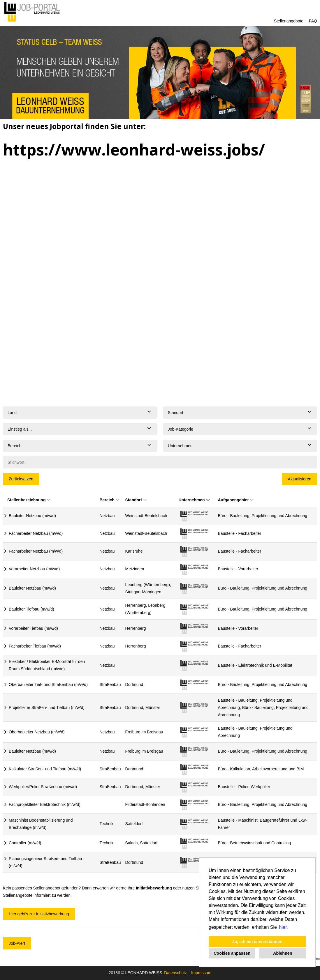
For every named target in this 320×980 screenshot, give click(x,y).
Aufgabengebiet (235, 500)
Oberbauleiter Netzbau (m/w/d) (37, 732)
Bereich (109, 500)
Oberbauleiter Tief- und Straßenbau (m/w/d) (48, 684)
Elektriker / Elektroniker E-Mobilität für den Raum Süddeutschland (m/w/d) (47, 665)
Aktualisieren (300, 479)
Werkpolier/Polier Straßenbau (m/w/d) (43, 787)
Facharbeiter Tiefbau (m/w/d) (35, 646)
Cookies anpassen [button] (232, 953)
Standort (136, 500)
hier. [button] (284, 927)
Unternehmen (194, 500)
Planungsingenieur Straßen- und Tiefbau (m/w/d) (45, 862)
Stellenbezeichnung (29, 500)
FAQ (313, 21)
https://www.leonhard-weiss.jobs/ (134, 150)
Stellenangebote (289, 21)
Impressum (201, 973)
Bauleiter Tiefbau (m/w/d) (31, 609)
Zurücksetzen (21, 479)
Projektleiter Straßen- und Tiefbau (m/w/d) (47, 707)
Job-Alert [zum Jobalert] (17, 943)
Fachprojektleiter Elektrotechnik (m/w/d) (45, 804)
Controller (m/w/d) (25, 843)
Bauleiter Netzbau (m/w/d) (32, 516)
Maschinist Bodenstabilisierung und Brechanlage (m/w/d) (41, 824)
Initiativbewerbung (154, 888)
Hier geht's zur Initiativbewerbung (39, 914)
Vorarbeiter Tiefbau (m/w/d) (33, 628)
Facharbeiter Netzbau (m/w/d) (36, 533)
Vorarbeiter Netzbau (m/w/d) (34, 569)
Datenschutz (175, 973)
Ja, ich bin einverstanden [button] (257, 942)
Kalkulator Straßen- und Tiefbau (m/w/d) (45, 769)
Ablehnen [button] (283, 953)
